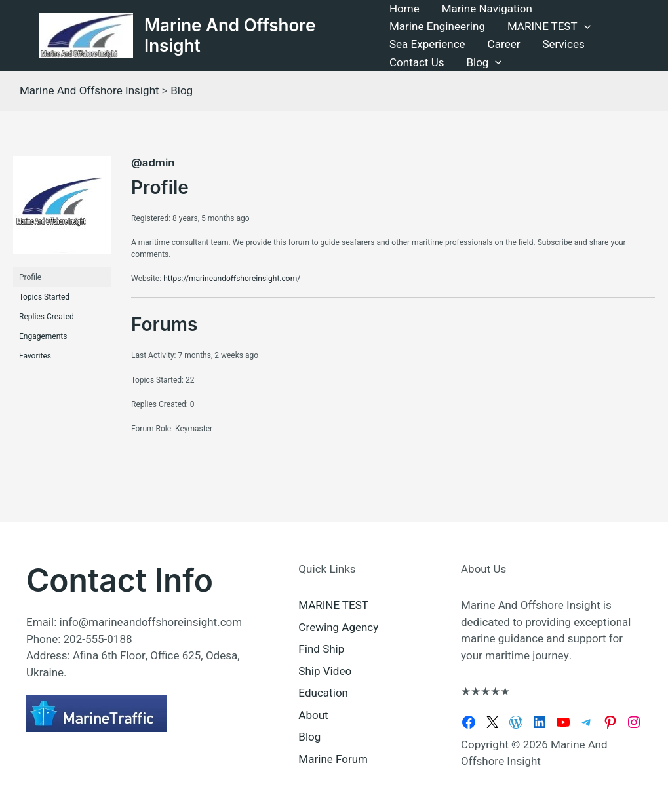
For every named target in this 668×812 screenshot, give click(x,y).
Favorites (35, 356)
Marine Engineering (437, 27)
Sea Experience (427, 44)
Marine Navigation (487, 9)
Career (504, 44)
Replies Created (47, 317)
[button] (584, 27)
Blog (484, 63)
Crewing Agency (338, 628)
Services (563, 44)
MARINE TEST (549, 27)
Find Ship (321, 649)
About (313, 715)
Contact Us (417, 63)
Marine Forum (333, 759)
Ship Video (325, 671)
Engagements (43, 336)
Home (404, 9)
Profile (30, 277)
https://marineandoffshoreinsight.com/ (232, 279)
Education (323, 693)
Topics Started (44, 297)
